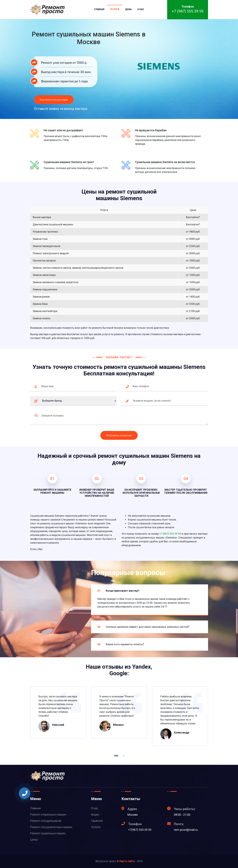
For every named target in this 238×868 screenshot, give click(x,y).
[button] (116, 756)
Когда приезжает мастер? (118, 591)
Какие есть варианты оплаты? (121, 644)
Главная (99, 9)
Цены (128, 9)
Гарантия (97, 821)
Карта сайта (127, 861)
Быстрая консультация (54, 99)
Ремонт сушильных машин (48, 833)
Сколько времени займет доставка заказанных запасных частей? (144, 627)
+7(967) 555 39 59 (140, 830)
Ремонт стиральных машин (48, 814)
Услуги (115, 9)
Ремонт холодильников (46, 821)
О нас (141, 9)
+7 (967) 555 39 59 (188, 11)
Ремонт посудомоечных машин (51, 827)
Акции (95, 814)
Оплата (96, 827)
